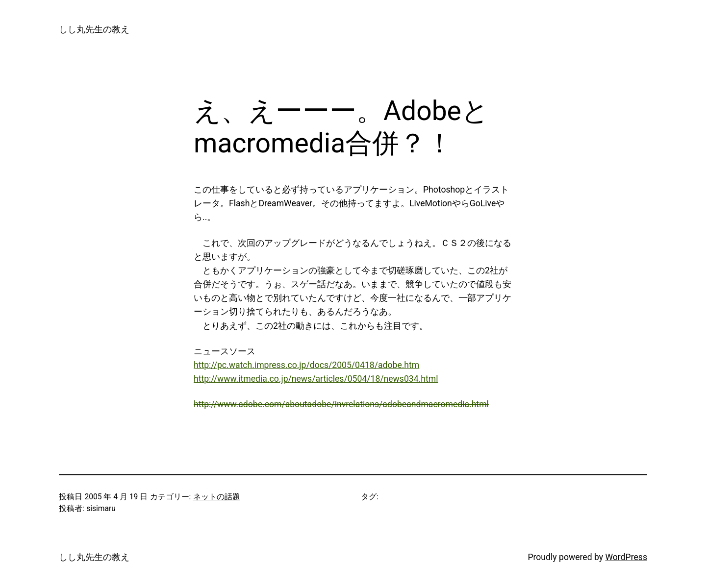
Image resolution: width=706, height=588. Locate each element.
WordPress (626, 557)
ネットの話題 (217, 497)
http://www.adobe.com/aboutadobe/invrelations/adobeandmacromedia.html (341, 404)
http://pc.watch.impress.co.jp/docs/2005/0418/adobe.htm (306, 365)
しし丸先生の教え (94, 29)
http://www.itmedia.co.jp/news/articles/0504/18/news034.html (316, 379)
